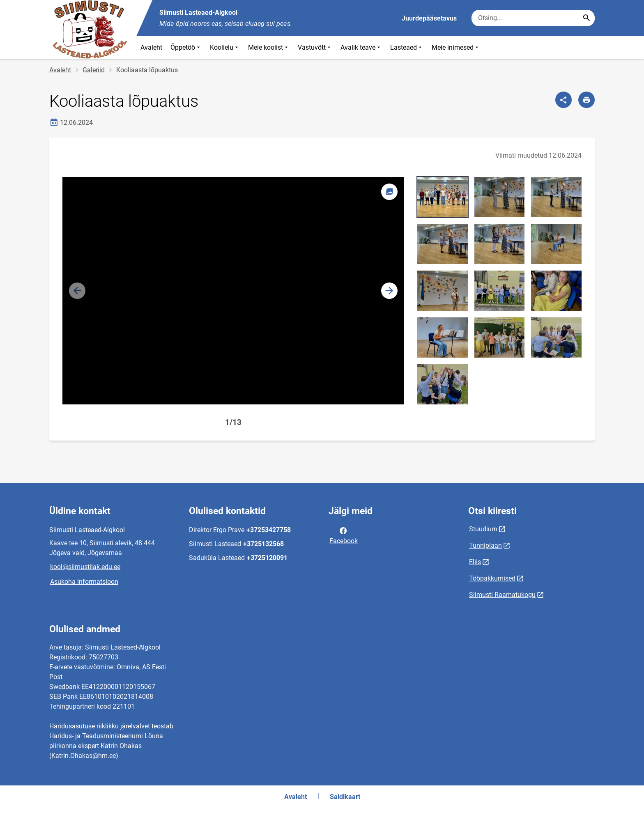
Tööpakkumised (492, 578)
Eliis (475, 562)
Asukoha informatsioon (84, 582)
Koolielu (225, 47)
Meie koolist (269, 47)
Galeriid (94, 70)
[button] (389, 291)
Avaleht (151, 47)
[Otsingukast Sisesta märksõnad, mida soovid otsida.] (533, 18)
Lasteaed (407, 47)
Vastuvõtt (315, 47)
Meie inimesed (456, 47)
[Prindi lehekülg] (586, 100)
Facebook (344, 535)
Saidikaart (345, 797)
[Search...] (586, 18)
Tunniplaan (485, 545)
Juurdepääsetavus (429, 18)
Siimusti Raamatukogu (502, 595)
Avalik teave (361, 47)
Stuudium (483, 529)
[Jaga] (563, 100)
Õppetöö (186, 47)
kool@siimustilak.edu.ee (85, 567)
